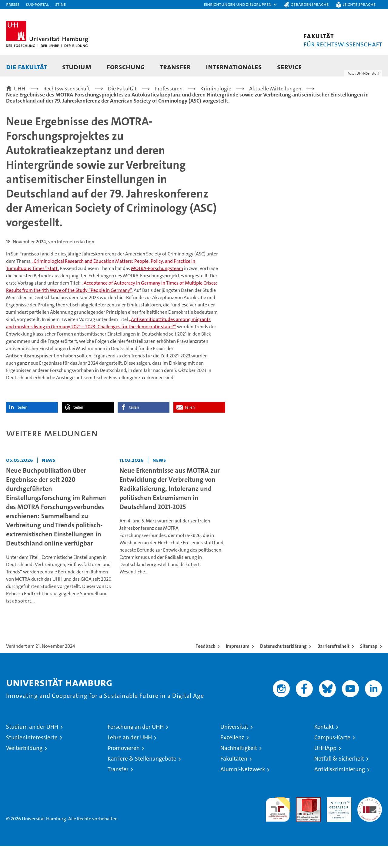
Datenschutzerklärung (283, 668)
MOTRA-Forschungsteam (157, 290)
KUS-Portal (37, 4)
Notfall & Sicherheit (339, 780)
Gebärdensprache (310, 4)
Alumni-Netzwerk (243, 791)
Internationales (234, 67)
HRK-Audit (338, 822)
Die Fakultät (27, 67)
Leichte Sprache (359, 4)
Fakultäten (234, 780)
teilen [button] (22, 429)
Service (289, 67)
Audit (302, 822)
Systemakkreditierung (370, 822)
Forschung (126, 67)
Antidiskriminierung (340, 791)
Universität (234, 749)
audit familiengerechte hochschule (278, 829)
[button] (241, 5)
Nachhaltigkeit (239, 770)
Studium (77, 67)
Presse (13, 4)
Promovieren (124, 770)
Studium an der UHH (32, 749)
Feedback (205, 668)
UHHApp (325, 770)
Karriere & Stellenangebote (142, 780)
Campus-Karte (332, 759)
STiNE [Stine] (60, 4)
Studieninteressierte (32, 759)
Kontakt (324, 749)
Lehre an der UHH (130, 759)
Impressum (238, 668)
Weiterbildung (24, 770)
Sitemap (369, 668)
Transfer (175, 67)
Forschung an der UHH (136, 749)
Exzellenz (232, 759)
